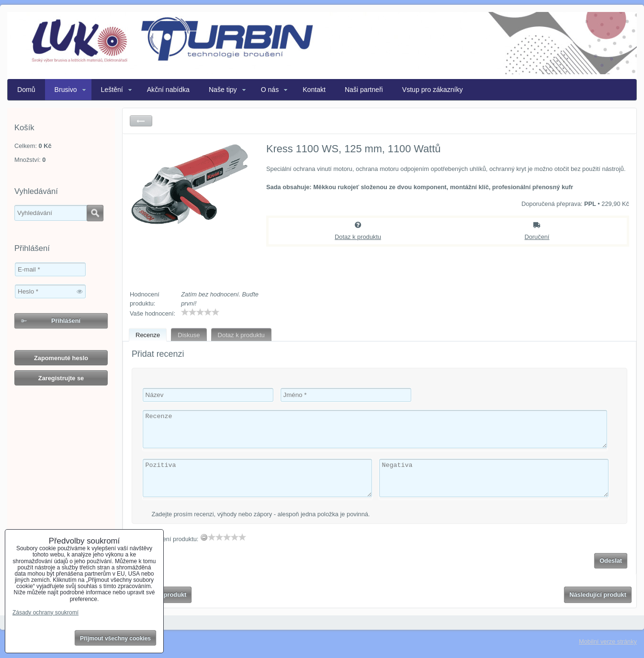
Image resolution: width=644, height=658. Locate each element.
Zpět (141, 121)
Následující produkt (598, 595)
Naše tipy (223, 90)
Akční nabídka (168, 90)
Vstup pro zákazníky (433, 90)
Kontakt (314, 90)
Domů (26, 90)
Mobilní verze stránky (608, 641)
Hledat (95, 213)
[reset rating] (204, 537)
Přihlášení (66, 321)
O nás (270, 90)
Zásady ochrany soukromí (45, 613)
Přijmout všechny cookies (115, 638)
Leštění (112, 90)
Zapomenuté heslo (61, 358)
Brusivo (66, 90)
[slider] (200, 312)
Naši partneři (364, 90)
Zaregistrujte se (61, 378)
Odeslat (611, 561)
